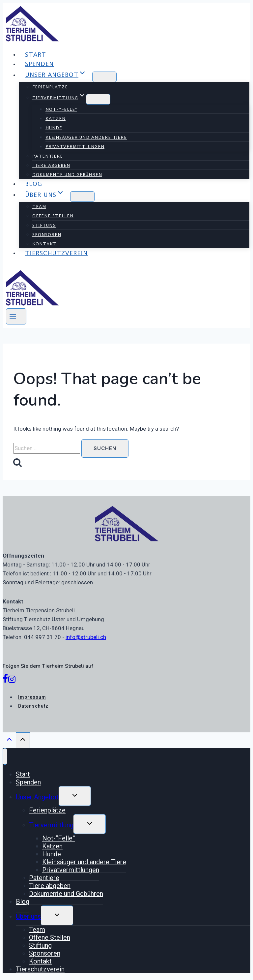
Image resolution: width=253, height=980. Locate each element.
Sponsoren (47, 234)
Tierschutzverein (56, 253)
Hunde (54, 128)
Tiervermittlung (51, 825)
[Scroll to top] (9, 741)
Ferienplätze (50, 87)
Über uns (28, 916)
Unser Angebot (37, 797)
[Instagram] (12, 681)
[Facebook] (5, 681)
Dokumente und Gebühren (67, 174)
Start (36, 54)
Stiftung (44, 225)
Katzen (56, 118)
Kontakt (44, 244)
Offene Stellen (53, 216)
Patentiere (48, 156)
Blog (34, 184)
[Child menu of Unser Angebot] (104, 77)
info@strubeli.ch (86, 637)
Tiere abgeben (51, 165)
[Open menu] (16, 316)
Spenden (39, 64)
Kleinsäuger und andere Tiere (86, 137)
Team (39, 206)
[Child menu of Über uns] (82, 197)
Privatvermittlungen (75, 146)
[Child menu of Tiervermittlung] (98, 99)
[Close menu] (5, 756)
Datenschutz (33, 706)
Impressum (32, 697)
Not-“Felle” (61, 109)
